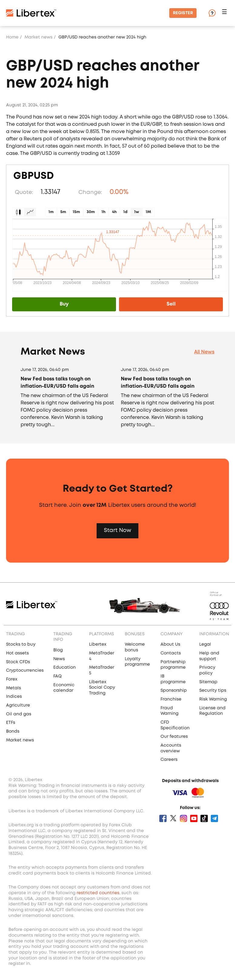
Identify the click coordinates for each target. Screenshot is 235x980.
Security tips (213, 691)
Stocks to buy (21, 644)
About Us (170, 644)
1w (137, 212)
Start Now (117, 530)
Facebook (163, 818)
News (59, 659)
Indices (14, 697)
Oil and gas (19, 714)
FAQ (58, 676)
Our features (174, 737)
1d (125, 212)
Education (65, 667)
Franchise (171, 699)
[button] (225, 13)
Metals (13, 688)
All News (204, 352)
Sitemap (208, 682)
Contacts (171, 653)
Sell (171, 304)
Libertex (98, 644)
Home (12, 37)
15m (76, 212)
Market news (38, 37)
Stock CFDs (18, 662)
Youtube (194, 818)
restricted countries (98, 893)
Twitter (173, 818)
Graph (30, 212)
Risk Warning (213, 699)
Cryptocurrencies (25, 671)
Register (183, 13)
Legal (205, 644)
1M (148, 212)
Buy (64, 304)
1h (103, 212)
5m (63, 212)
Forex (12, 679)
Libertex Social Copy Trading (102, 688)
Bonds (13, 731)
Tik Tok (204, 818)
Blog (58, 650)
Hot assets (17, 653)
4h (114, 212)
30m (91, 212)
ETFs (11, 723)
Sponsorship (174, 691)
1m (51, 212)
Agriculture (18, 705)
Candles (18, 212)
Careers (169, 760)
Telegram (214, 818)
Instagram (184, 818)
